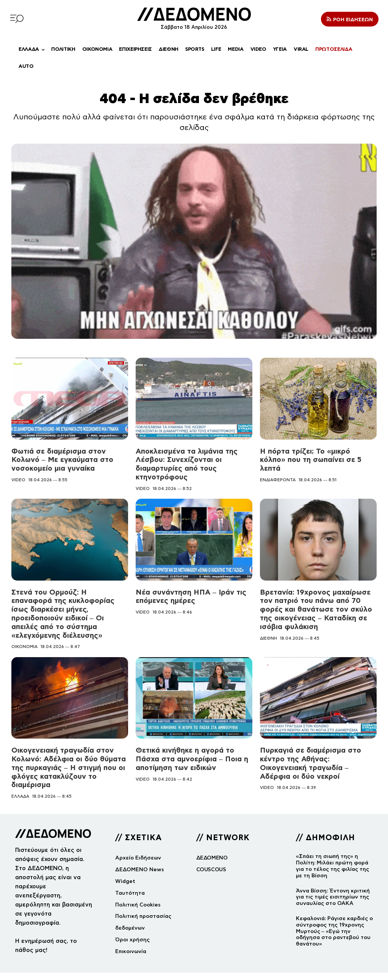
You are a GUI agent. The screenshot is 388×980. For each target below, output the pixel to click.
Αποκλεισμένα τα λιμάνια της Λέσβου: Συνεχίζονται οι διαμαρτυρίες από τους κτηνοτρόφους (185, 463)
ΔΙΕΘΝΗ (268, 634)
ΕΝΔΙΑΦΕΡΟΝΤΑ (278, 470)
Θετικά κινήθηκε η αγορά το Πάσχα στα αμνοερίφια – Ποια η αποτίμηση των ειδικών (189, 746)
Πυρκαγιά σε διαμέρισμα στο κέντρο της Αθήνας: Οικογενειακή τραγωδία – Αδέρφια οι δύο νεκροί (318, 746)
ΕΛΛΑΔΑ (20, 781)
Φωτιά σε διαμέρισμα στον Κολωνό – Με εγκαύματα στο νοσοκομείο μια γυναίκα (60, 459)
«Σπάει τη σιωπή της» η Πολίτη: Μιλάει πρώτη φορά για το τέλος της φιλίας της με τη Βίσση (332, 851)
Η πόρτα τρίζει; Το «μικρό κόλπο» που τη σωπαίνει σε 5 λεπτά (316, 455)
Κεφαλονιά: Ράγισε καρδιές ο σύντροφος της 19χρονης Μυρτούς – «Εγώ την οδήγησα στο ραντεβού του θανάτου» (334, 916)
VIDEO (18, 478)
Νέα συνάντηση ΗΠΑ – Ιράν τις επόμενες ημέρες (188, 594)
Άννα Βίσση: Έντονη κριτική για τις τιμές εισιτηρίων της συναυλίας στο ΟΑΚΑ (333, 882)
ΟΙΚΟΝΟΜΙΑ (24, 634)
